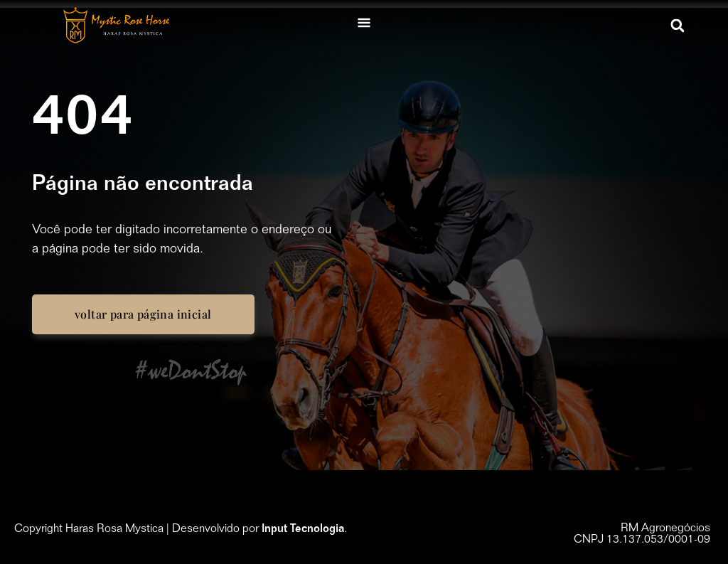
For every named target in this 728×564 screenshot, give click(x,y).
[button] (678, 25)
